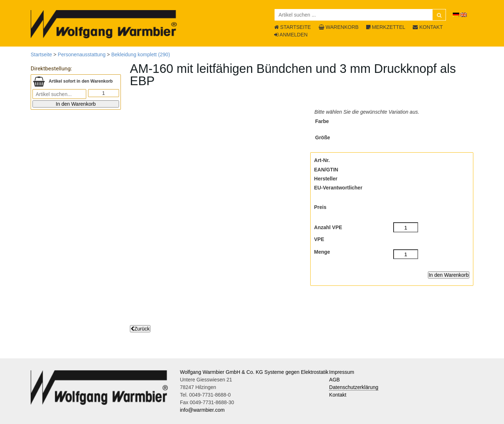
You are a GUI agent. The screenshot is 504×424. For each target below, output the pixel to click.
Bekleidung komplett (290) (141, 54)
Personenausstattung (82, 54)
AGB (334, 380)
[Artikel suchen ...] (360, 15)
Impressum (341, 372)
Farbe (322, 121)
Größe (323, 137)
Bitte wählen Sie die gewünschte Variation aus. (367, 112)
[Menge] (406, 254)
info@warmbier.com (202, 410)
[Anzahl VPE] (406, 227)
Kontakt (338, 395)
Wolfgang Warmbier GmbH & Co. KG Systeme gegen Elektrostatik (254, 372)
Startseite (41, 54)
